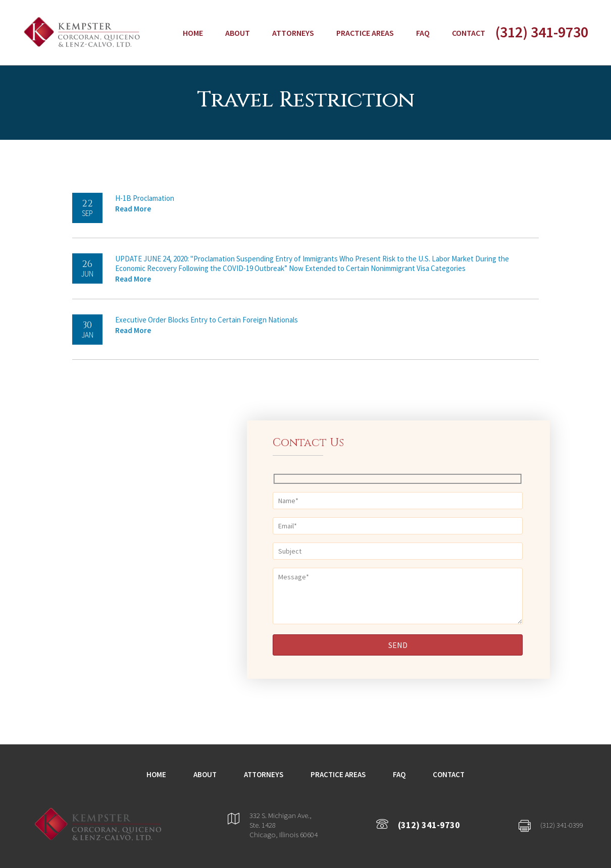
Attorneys (293, 33)
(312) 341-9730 (542, 32)
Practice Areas (365, 33)
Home (193, 33)
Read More (133, 209)
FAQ (423, 33)
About (238, 33)
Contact (469, 33)
